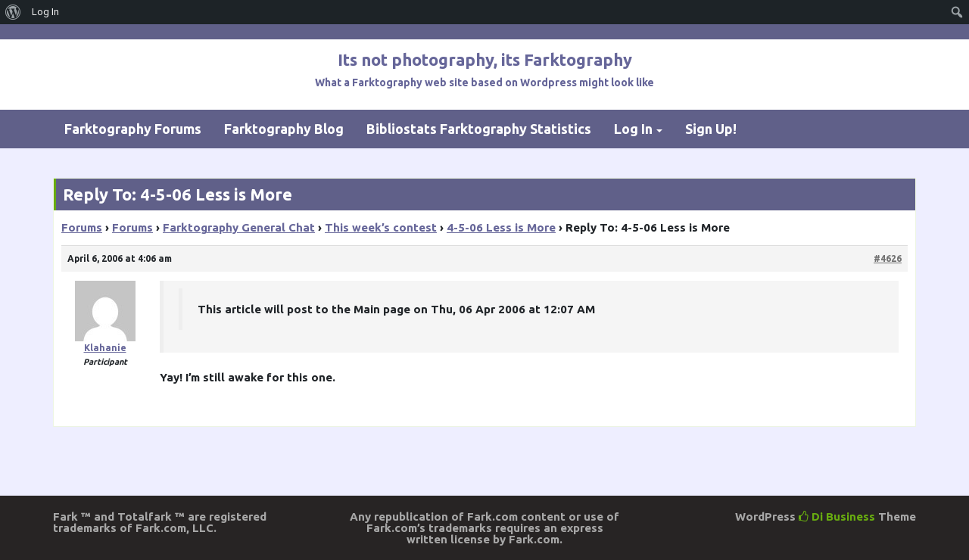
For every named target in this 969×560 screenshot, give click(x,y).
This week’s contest (381, 227)
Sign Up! (711, 129)
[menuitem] (13, 12)
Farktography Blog (284, 129)
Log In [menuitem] (45, 12)
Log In (633, 129)
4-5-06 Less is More (501, 227)
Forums (82, 227)
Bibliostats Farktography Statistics (479, 129)
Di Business (837, 516)
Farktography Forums (133, 129)
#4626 (888, 258)
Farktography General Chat (239, 227)
